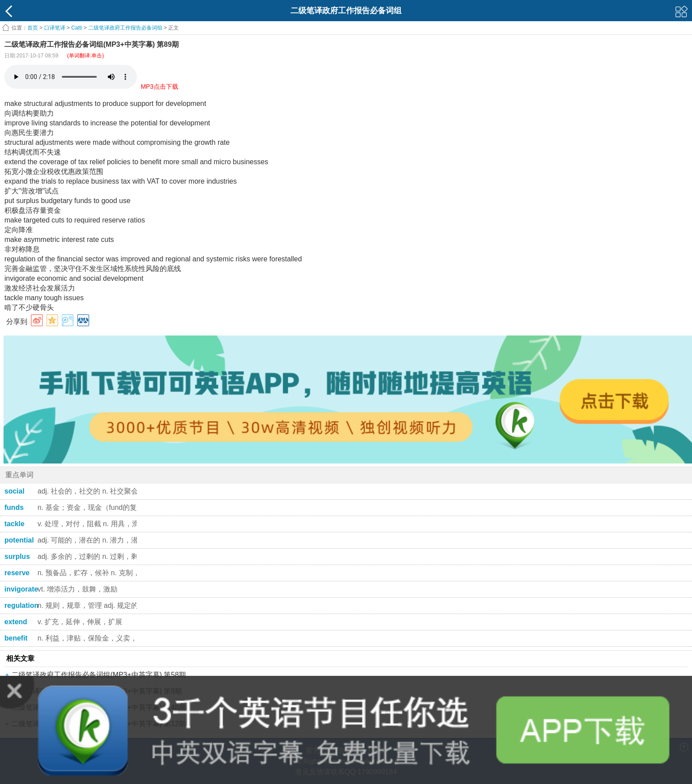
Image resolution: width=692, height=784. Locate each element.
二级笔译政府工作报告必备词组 (125, 28)
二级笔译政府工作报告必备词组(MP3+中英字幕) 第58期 (99, 675)
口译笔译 (55, 28)
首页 (33, 28)
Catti (77, 28)
